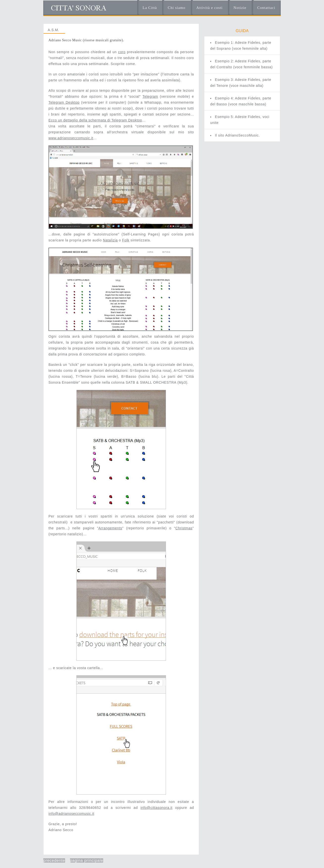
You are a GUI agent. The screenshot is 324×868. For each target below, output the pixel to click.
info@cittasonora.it (156, 808)
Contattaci (266, 8)
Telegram (150, 96)
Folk (126, 240)
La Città (150, 8)
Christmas (184, 528)
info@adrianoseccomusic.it (71, 814)
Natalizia (110, 240)
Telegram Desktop (64, 102)
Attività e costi (209, 8)
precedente (54, 860)
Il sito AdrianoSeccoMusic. (237, 135)
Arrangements (110, 528)
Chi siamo (176, 8)
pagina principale (87, 860)
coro (122, 52)
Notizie (240, 8)
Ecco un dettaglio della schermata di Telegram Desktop (95, 120)
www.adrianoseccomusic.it (71, 138)
